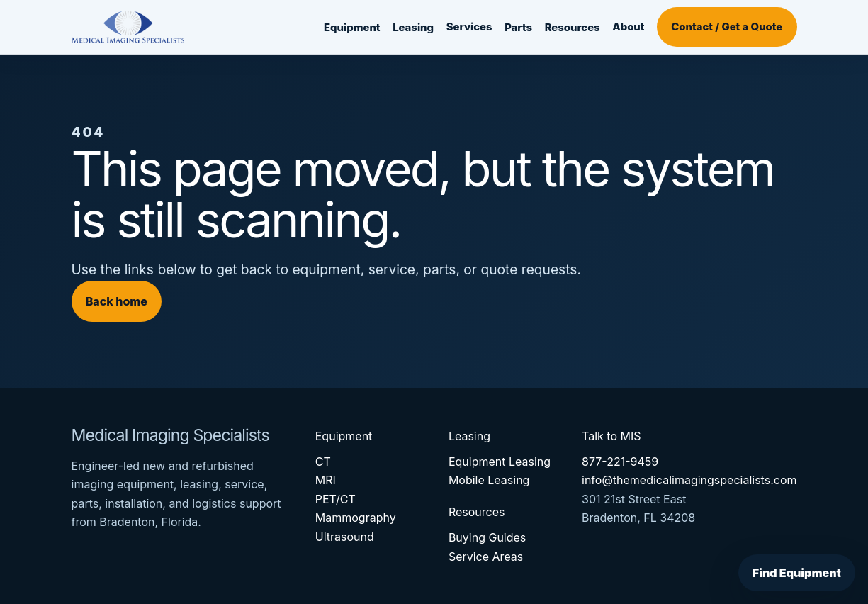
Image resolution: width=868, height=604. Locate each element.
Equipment (352, 28)
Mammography (356, 518)
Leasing (413, 28)
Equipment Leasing (500, 462)
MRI (326, 480)
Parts (518, 28)
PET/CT (336, 499)
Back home (117, 301)
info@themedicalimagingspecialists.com (689, 480)
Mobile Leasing (489, 480)
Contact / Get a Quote (727, 27)
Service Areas (486, 557)
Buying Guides (487, 537)
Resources (573, 28)
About (628, 27)
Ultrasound (345, 537)
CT (323, 462)
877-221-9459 (620, 462)
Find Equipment (797, 573)
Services (469, 27)
